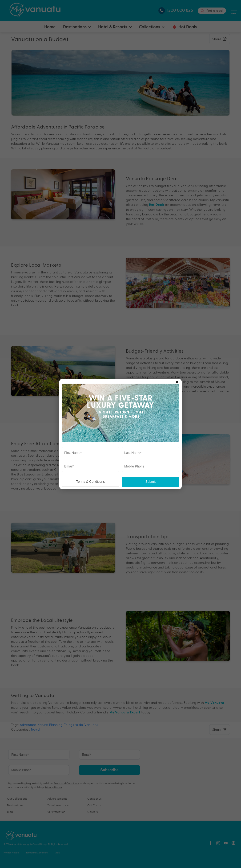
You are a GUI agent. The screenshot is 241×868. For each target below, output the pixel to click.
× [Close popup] (177, 381)
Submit (151, 482)
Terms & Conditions (90, 482)
